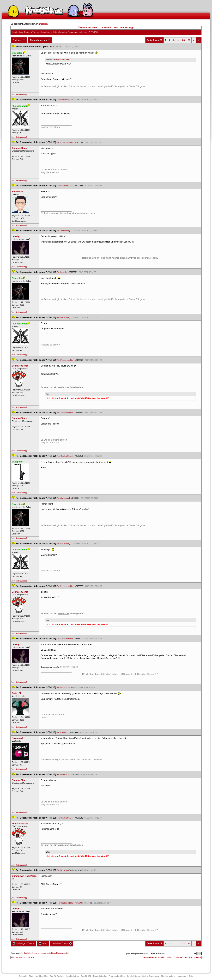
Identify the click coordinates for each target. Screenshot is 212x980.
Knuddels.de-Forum (21, 32)
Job (191, 976)
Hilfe (116, 28)
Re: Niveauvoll (63, 774)
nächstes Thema (62, 943)
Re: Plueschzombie (65, 142)
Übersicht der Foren (88, 28)
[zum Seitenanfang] (19, 94)
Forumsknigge (127, 28)
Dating (137, 976)
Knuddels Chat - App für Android (49, 976)
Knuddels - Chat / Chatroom (170, 957)
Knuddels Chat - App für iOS (79, 976)
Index (43, 943)
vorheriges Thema (23, 943)
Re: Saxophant (63, 498)
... (178, 40)
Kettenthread (59, 32)
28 (183, 40)
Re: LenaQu (62, 272)
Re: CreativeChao (65, 186)
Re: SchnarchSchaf (65, 413)
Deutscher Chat (26, 976)
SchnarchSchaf (63, 60)
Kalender (106, 28)
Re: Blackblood (63, 100)
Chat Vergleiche (168, 976)
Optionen (19, 40)
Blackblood (28, 953)
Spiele (130, 976)
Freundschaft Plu (117, 976)
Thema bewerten (40, 40)
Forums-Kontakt (149, 957)
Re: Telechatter (63, 231)
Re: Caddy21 (62, 732)
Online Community (151, 976)
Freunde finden (100, 976)
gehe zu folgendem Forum (137, 954)
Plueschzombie (62, 953)
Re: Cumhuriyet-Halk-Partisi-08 (70, 903)
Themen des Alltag (41, 32)
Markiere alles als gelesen (23, 957)
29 (189, 40)
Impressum (182, 976)
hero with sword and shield (44, 953)
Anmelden (42, 24)
